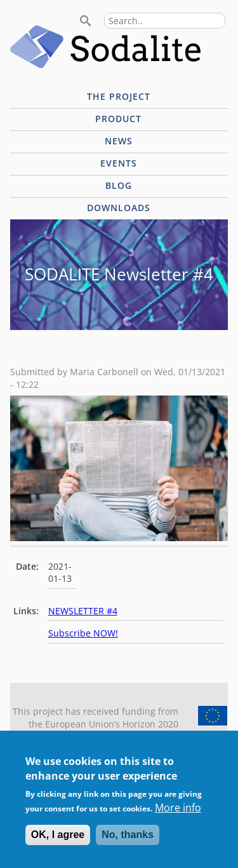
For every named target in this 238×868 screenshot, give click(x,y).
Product (118, 119)
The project (119, 96)
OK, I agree (58, 842)
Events (119, 163)
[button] (119, 537)
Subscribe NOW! (83, 633)
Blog (119, 185)
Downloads (119, 208)
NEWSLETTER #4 (83, 611)
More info (178, 815)
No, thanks (128, 842)
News (119, 141)
